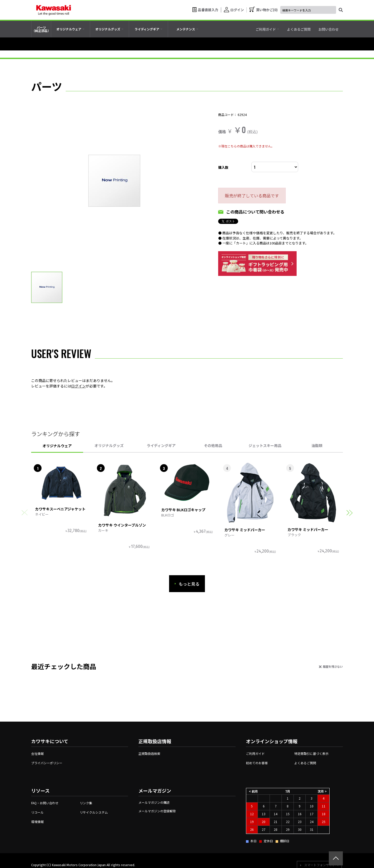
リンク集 (86, 803)
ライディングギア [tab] (161, 445)
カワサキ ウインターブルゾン (122, 525)
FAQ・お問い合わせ (45, 803)
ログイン (78, 386)
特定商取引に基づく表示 (311, 753)
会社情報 (37, 753)
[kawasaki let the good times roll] (54, 10)
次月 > (322, 791)
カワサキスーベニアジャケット (60, 509)
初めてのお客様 (257, 763)
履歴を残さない (333, 666)
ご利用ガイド (255, 753)
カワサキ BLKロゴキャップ (183, 510)
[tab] (71, 29)
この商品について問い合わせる (255, 212)
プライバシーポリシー (47, 763)
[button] (350, 513)
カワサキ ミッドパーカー (245, 530)
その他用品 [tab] (213, 445)
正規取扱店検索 (149, 753)
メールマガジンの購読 (154, 802)
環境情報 (37, 822)
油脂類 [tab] (317, 445)
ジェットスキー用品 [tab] (265, 445)
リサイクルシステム (94, 812)
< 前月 (253, 791)
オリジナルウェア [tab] (57, 446)
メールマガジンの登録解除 (157, 811)
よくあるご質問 (305, 763)
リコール (37, 812)
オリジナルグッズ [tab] (109, 445)
